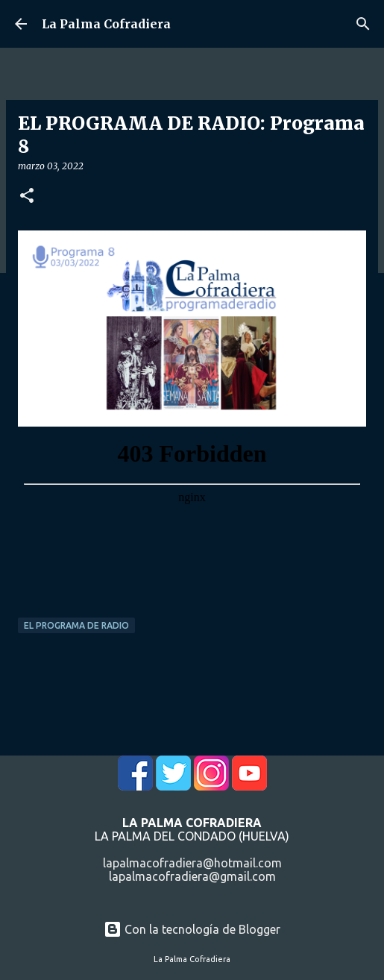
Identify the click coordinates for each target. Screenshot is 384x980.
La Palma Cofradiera (106, 24)
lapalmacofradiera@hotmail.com (192, 863)
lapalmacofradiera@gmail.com (192, 876)
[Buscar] (363, 24)
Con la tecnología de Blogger (192, 929)
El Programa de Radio (76, 625)
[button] (27, 197)
